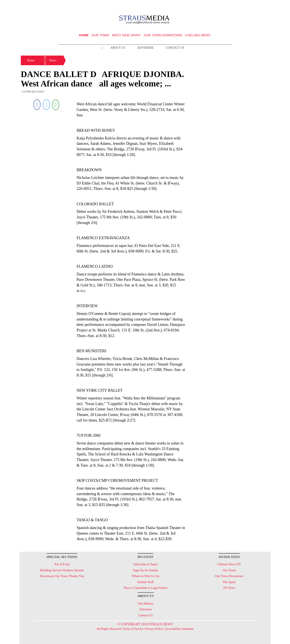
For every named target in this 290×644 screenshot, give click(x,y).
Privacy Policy (154, 629)
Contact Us (175, 48)
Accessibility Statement (179, 629)
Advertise (146, 48)
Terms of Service (133, 629)
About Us (118, 48)
